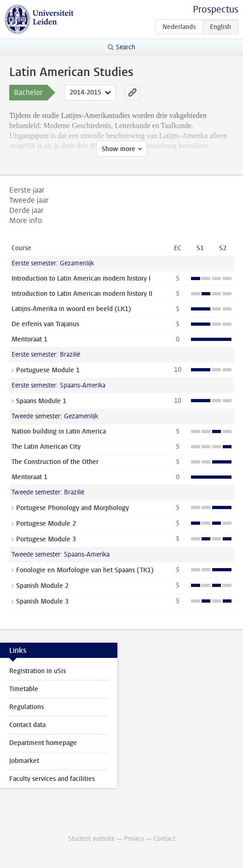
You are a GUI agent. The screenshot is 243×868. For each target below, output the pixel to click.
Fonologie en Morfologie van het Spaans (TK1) (85, 570)
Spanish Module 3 (42, 601)
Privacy (134, 839)
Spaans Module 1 (41, 401)
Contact (164, 839)
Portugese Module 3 (46, 539)
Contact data (27, 725)
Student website (91, 839)
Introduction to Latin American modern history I (81, 279)
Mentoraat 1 (29, 339)
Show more (119, 149)
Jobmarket (24, 761)
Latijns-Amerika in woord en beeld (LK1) (71, 309)
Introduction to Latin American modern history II (82, 294)
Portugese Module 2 (46, 524)
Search (126, 47)
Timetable (24, 689)
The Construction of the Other (55, 462)
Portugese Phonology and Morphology (72, 508)
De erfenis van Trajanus (45, 324)
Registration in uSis (38, 671)
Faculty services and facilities (52, 779)
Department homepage (43, 743)
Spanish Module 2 (42, 586)
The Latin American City (46, 447)
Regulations (26, 707)
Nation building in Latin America (59, 431)
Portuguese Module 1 (48, 370)
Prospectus (216, 9)
